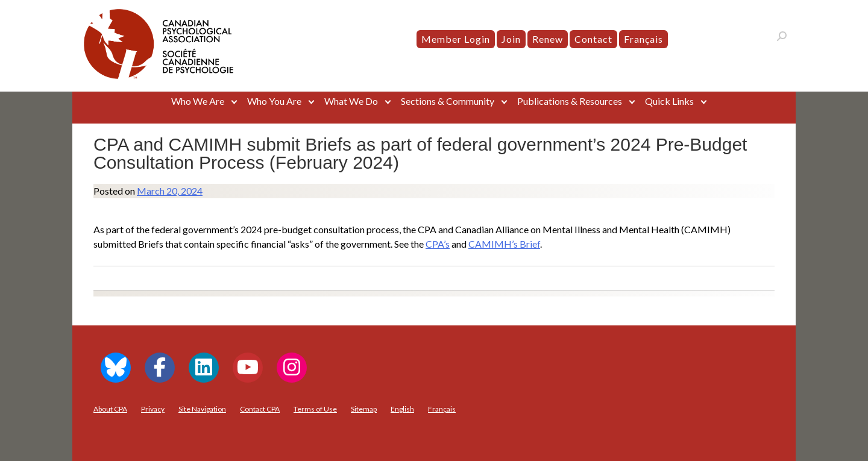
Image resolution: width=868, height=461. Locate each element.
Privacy (153, 409)
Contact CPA (260, 409)
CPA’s (438, 244)
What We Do (351, 101)
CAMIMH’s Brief (504, 244)
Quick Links (669, 101)
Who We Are (198, 101)
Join (511, 39)
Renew (548, 39)
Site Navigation (202, 409)
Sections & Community (448, 101)
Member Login (456, 39)
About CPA (110, 409)
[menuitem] (643, 39)
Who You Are (274, 101)
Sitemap (364, 409)
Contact (593, 39)
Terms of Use (315, 409)
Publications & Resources (570, 101)
